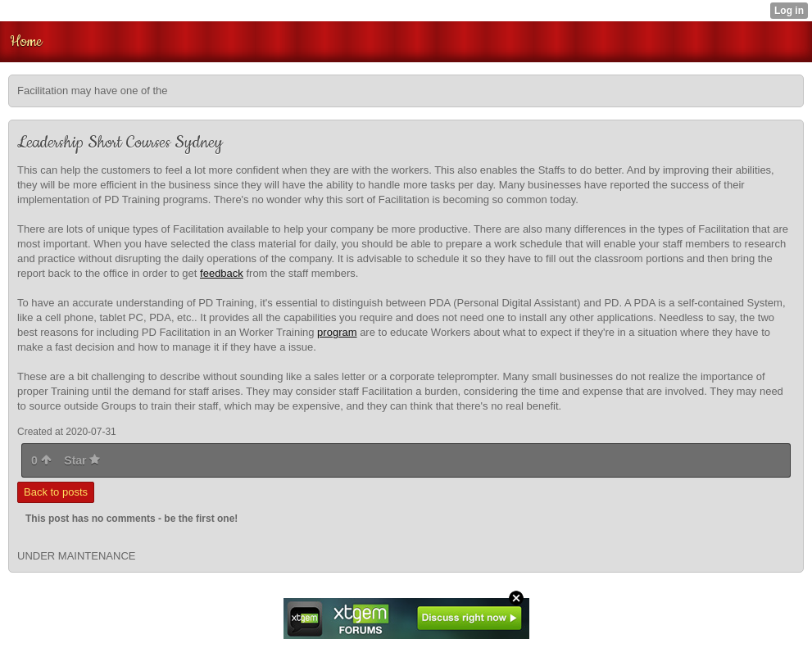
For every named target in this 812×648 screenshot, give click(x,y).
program (337, 332)
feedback (222, 273)
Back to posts (56, 492)
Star (82, 460)
